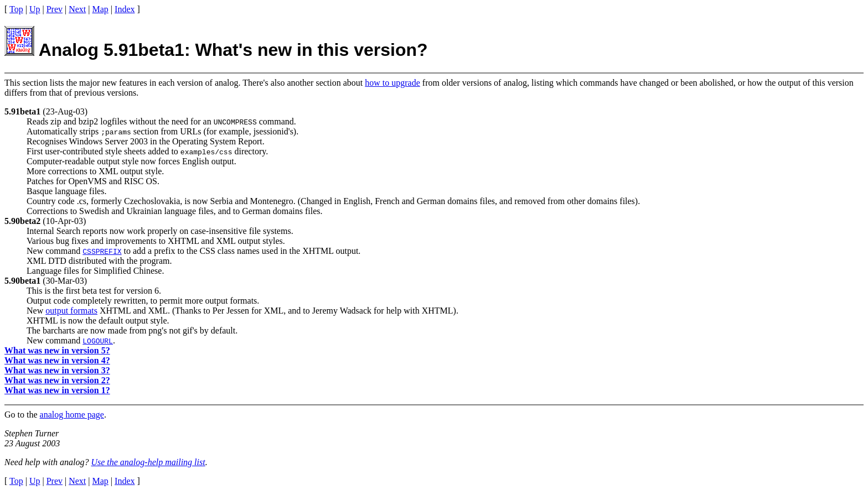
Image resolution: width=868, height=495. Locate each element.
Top (16, 9)
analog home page (72, 415)
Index (125, 9)
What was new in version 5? (57, 350)
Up (35, 9)
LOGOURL (98, 341)
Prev (55, 9)
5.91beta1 (22, 111)
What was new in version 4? (57, 360)
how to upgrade (392, 83)
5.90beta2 (22, 221)
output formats (71, 311)
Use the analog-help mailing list (148, 462)
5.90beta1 (22, 281)
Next (77, 9)
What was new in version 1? (57, 390)
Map (100, 9)
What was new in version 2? (57, 380)
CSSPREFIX (102, 251)
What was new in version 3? (57, 370)
